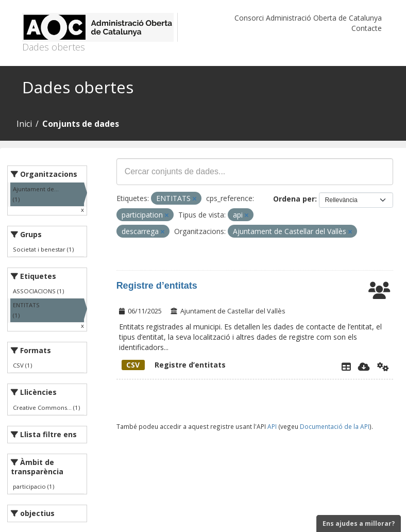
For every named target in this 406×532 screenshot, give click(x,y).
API (272, 426)
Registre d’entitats (157, 286)
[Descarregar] (364, 367)
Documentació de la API (335, 426)
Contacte (367, 28)
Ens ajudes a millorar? (359, 523)
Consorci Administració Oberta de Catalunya (308, 18)
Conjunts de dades (81, 124)
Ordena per (294, 199)
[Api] (383, 367)
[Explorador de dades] (346, 367)
